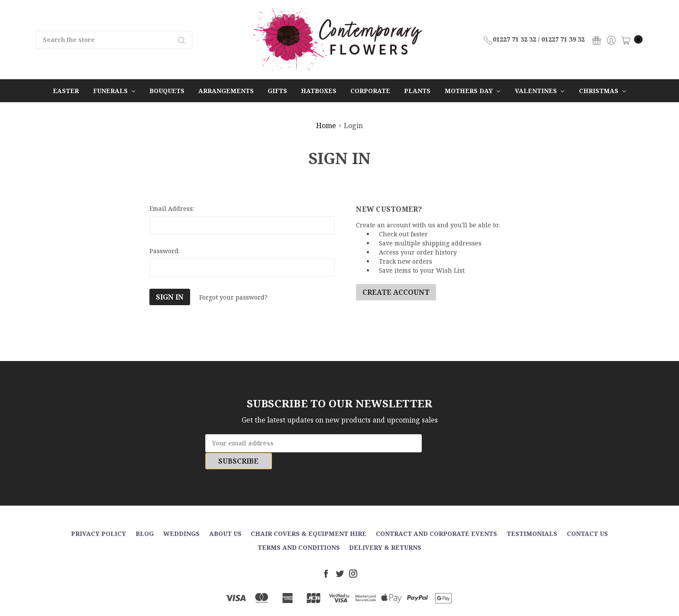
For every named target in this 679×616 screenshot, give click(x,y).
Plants (417, 91)
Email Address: (172, 208)
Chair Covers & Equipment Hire (309, 517)
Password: (165, 251)
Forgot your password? (233, 297)
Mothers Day (472, 91)
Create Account (396, 292)
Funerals (114, 91)
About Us (225, 517)
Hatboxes (319, 91)
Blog (145, 517)
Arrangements (226, 91)
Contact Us (587, 517)
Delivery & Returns (385, 531)
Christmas (602, 91)
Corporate (370, 91)
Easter (66, 91)
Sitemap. (381, 602)
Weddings (181, 517)
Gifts (277, 91)
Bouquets (167, 91)
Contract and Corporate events (436, 517)
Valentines (540, 91)
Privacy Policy (99, 517)
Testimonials (532, 517)
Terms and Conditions (299, 531)
